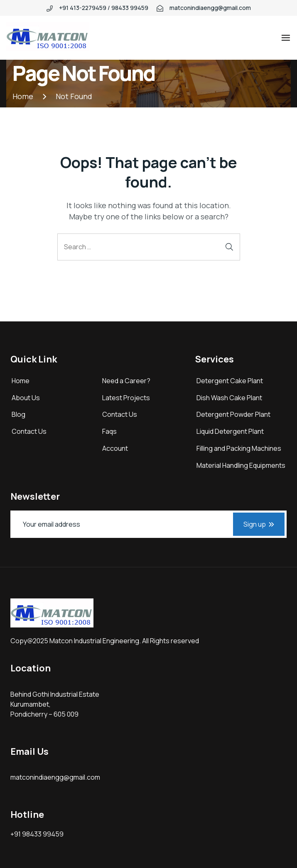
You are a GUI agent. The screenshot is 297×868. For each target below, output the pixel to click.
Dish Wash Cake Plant (229, 398)
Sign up (259, 524)
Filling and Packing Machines (239, 448)
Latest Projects (126, 398)
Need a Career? (126, 381)
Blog (18, 414)
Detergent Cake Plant (230, 381)
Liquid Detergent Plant (230, 431)
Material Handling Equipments (241, 465)
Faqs (109, 431)
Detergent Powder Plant (233, 414)
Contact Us (29, 431)
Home (21, 381)
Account (115, 448)
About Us (26, 398)
